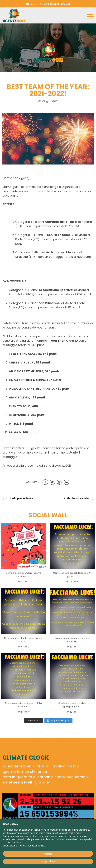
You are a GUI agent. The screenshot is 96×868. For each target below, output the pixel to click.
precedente (19, 498)
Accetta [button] (48, 854)
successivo (77, 498)
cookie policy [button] (75, 833)
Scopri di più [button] (48, 861)
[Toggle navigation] (90, 17)
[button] (48, 160)
